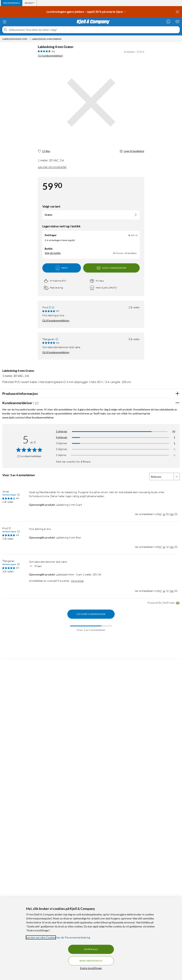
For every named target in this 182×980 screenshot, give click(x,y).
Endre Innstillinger (91, 968)
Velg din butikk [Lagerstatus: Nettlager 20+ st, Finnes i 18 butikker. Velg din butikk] (53, 253)
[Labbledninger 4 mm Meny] (30, 39)
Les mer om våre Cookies (41, 937)
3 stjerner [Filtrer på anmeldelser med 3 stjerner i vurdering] (62, 443)
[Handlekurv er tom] (177, 21)
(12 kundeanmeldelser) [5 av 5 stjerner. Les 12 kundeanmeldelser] (50, 56)
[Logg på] (168, 21)
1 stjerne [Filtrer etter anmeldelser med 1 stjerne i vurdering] (61, 455)
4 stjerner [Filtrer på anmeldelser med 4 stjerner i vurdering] (62, 437)
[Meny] (5, 22)
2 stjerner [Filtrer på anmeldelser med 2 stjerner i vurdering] (62, 449)
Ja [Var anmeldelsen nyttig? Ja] (164, 514)
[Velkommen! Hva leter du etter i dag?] (93, 30)
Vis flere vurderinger (91, 614)
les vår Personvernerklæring (73, 937)
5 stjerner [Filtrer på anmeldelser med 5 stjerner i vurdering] (62, 431)
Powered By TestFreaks (164, 603)
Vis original (77, 581)
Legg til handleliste (132, 151)
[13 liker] (44, 151)
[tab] (12, 3)
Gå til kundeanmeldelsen (56, 321)
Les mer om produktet (52, 167)
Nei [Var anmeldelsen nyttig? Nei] (172, 514)
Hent (62, 268)
